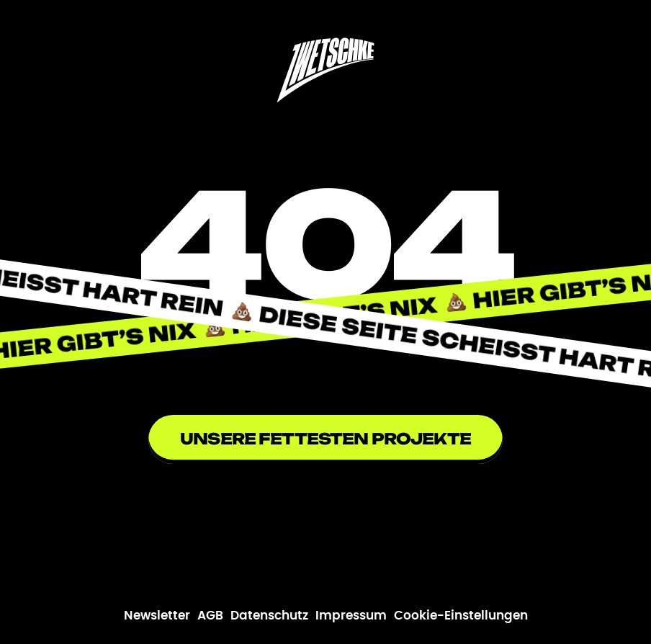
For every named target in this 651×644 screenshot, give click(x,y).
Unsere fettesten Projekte (325, 439)
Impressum (351, 616)
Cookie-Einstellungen (461, 616)
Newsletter (157, 616)
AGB (210, 616)
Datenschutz (269, 616)
